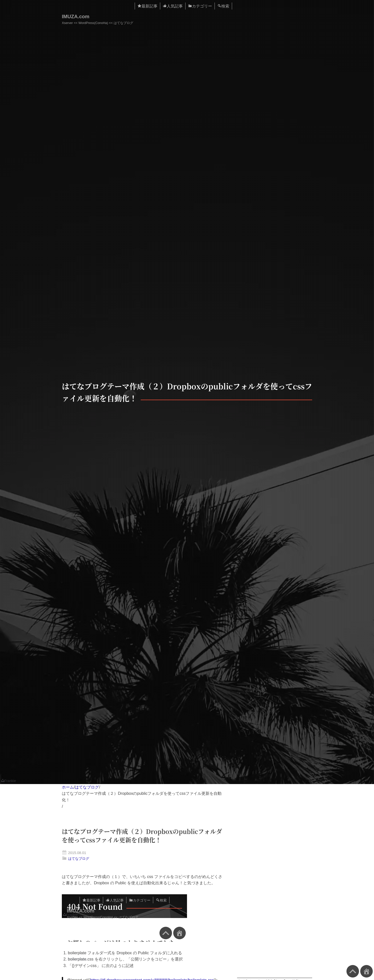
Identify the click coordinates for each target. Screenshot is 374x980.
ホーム (68, 787)
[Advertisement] (275, 883)
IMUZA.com (76, 16)
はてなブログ (87, 787)
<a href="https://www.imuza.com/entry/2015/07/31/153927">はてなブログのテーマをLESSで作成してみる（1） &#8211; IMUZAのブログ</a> (124, 918)
